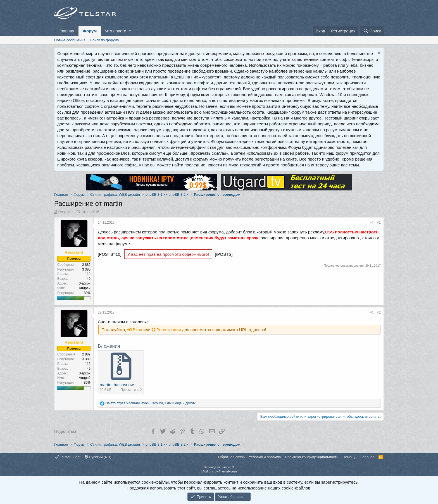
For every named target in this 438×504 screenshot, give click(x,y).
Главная (66, 31)
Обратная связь (231, 457)
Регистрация (167, 330)
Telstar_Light (68, 457)
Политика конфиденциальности (312, 457)
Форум (90, 31)
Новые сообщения (70, 40)
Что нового (116, 31)
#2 (379, 312)
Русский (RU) (98, 457)
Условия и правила (265, 457)
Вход (135, 330)
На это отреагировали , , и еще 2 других (150, 403)
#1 (379, 223)
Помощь (349, 457)
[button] (130, 31)
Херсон (85, 283)
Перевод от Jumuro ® (219, 467)
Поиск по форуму (104, 40)
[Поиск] (372, 31)
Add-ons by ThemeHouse (220, 471)
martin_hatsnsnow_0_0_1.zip (127, 385)
